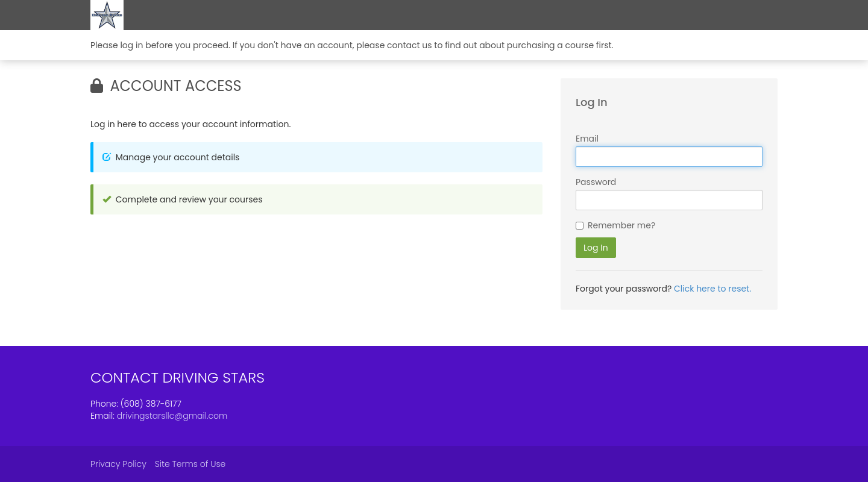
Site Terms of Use (190, 464)
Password (596, 182)
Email (587, 139)
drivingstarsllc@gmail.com (172, 416)
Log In (596, 248)
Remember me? (621, 225)
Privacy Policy (118, 464)
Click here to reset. (712, 289)
